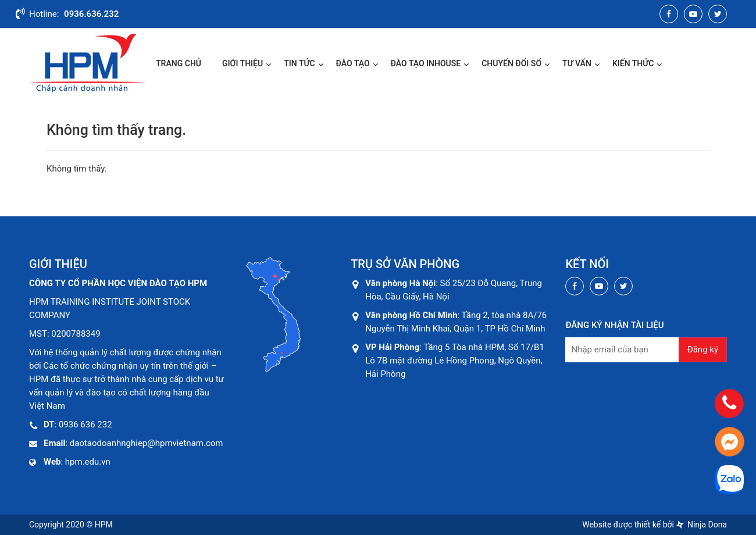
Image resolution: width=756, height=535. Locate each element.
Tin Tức (299, 63)
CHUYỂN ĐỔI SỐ (511, 63)
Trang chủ (179, 63)
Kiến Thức (633, 63)
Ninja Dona (701, 525)
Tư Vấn (577, 63)
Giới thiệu (243, 63)
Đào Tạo (353, 63)
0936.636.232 (91, 14)
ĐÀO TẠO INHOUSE (426, 63)
